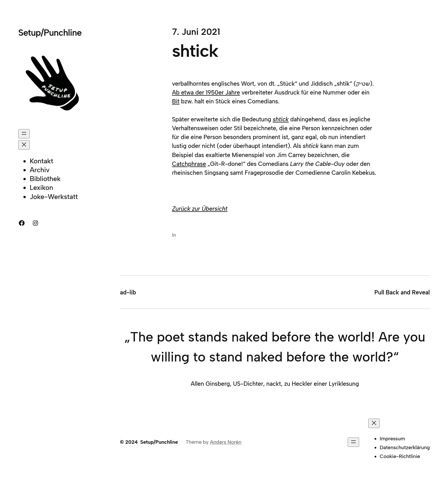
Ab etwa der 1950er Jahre (206, 92)
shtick (281, 119)
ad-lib (128, 292)
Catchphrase (189, 164)
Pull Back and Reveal (402, 292)
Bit (176, 101)
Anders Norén (226, 442)
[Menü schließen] (24, 145)
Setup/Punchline (50, 33)
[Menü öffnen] (24, 134)
